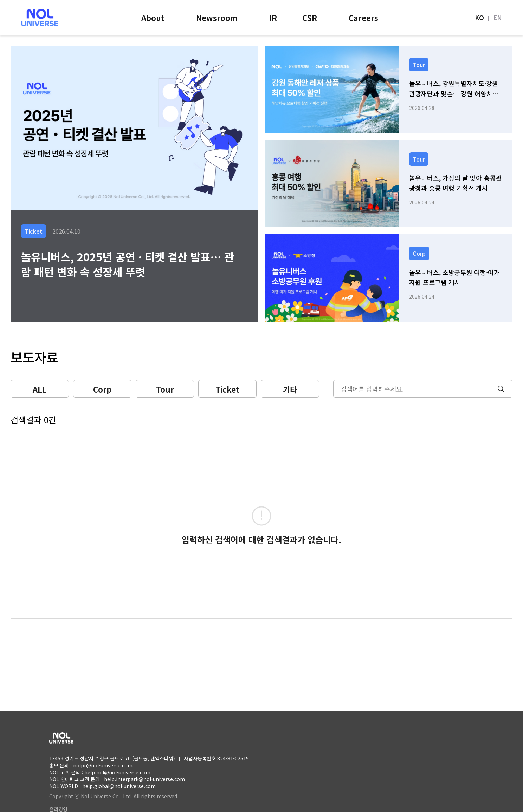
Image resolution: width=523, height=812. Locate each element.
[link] (389, 89)
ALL (40, 389)
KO (479, 17)
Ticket (227, 389)
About (154, 18)
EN (498, 17)
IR (273, 18)
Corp (102, 389)
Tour (165, 389)
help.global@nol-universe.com (119, 786)
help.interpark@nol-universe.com (144, 779)
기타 (290, 389)
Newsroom (218, 18)
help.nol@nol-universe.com (117, 772)
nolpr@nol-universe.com (103, 765)
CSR (311, 18)
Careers (363, 18)
